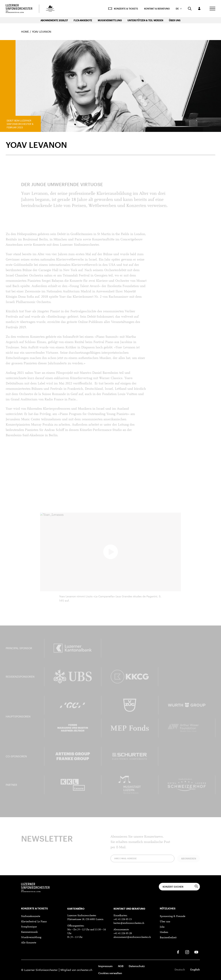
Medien (164, 932)
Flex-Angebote (83, 20)
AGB (121, 966)
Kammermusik (29, 932)
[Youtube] (196, 952)
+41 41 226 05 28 (123, 933)
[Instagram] (187, 952)
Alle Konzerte (29, 943)
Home (25, 32)
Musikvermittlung (110, 20)
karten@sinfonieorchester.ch (129, 923)
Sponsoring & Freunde (173, 916)
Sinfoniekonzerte (31, 916)
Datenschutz (137, 966)
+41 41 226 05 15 (123, 919)
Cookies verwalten (110, 973)
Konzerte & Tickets (123, 9)
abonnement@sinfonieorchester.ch (132, 937)
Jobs (162, 927)
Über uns (175, 20)
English (195, 969)
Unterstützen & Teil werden (145, 20)
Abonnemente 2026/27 (54, 20)
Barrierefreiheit (168, 938)
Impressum (105, 966)
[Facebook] (178, 952)
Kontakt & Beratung (157, 9)
